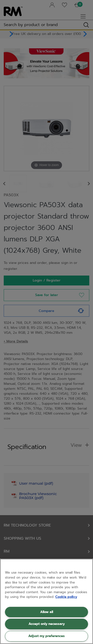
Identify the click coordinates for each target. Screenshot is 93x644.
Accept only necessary (47, 624)
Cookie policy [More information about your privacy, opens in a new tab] (66, 597)
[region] (46, 601)
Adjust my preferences (46, 636)
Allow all (47, 612)
